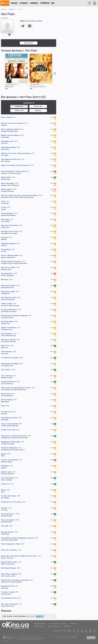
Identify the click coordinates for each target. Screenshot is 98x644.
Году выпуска (19, 106)
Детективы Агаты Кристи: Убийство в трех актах (19, 556)
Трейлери (45, 3)
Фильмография (29, 43)
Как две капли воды (9, 496)
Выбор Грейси (9, 87)
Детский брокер (7, 400)
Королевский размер (9, 147)
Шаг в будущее (7, 334)
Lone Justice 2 (6, 370)
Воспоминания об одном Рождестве (14, 316)
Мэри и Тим (5, 346)
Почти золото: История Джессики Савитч (16, 388)
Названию (38, 111)
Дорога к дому (6, 472)
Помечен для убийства (9, 460)
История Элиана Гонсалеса (11, 262)
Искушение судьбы (8, 292)
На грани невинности (9, 310)
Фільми (24, 3)
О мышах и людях (8, 592)
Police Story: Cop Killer (9, 550)
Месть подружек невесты (10, 129)
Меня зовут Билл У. (8, 514)
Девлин (4, 454)
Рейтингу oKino (38, 106)
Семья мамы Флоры (8, 286)
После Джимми (7, 352)
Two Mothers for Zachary (10, 358)
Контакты (74, 624)
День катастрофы (7, 183)
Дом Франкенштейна (9, 298)
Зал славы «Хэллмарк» (9, 604)
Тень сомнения (6, 376)
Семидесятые (6, 250)
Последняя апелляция (9, 418)
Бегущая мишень (7, 532)
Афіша (14, 3)
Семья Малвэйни (7, 214)
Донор (3, 490)
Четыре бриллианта (8, 382)
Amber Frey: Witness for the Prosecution (15, 165)
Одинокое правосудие (9, 448)
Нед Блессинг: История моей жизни (14, 436)
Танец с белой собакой (9, 424)
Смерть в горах (7, 304)
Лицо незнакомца (8, 478)
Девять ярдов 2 (7, 189)
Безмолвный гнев (7, 586)
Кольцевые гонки (7, 141)
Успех (3, 201)
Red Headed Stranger (9, 568)
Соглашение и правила (58, 624)
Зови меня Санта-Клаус (10, 225)
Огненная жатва (7, 322)
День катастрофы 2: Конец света (13, 171)
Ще (53, 3)
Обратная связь (40, 624)
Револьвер (5, 466)
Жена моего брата (8, 520)
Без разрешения (7, 274)
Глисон (4, 207)
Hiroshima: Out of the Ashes (11, 502)
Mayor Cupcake (6, 117)
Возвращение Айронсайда (11, 442)
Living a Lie (5, 484)
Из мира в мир (6, 412)
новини (34, 3)
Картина (4, 508)
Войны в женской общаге (10, 135)
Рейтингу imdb (19, 111)
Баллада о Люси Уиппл (10, 232)
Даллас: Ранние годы (9, 562)
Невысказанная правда (10, 364)
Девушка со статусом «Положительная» (16, 153)
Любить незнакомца (8, 328)
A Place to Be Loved (8, 430)
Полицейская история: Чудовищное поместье (17, 538)
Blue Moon (5, 280)
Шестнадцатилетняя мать (38, 87)
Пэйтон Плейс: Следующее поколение (15, 580)
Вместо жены (6, 394)
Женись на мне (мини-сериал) (12, 123)
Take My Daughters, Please (11, 544)
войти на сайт (30, 616)
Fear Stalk (5, 526)
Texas (3, 406)
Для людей (5, 220)
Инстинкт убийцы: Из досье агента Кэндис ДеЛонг (20, 196)
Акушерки (5, 238)
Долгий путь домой (8, 268)
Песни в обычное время (10, 256)
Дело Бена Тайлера (8, 340)
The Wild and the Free (9, 598)
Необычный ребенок (8, 244)
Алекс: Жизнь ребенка (9, 574)
